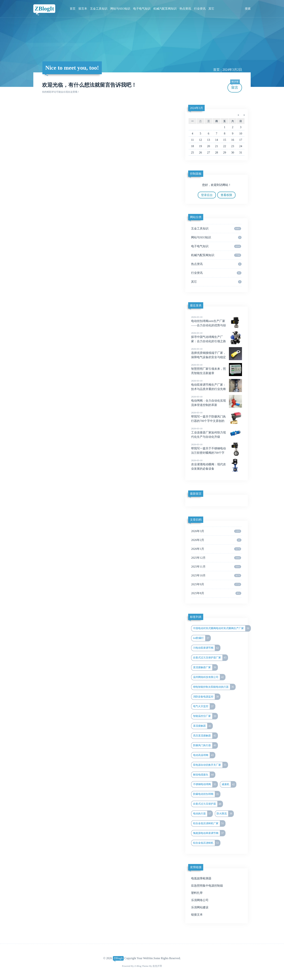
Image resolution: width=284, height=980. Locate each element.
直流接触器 (203, 726)
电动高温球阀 (204, 755)
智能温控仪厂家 (205, 716)
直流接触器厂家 (205, 667)
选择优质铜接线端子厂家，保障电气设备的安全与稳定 (217, 353)
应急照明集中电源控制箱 (207, 886)
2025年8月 (216, 593)
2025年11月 (216, 567)
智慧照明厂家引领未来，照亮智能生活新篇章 (217, 369)
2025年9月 (216, 584)
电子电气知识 (142, 9)
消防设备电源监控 (207, 697)
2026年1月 (216, 549)
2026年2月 (216, 540)
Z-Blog (138, 966)
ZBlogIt (44, 9)
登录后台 (207, 195)
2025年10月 (216, 576)
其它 (211, 9)
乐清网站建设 (200, 907)
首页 (73, 9)
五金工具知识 (99, 9)
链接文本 (197, 915)
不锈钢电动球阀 (205, 784)
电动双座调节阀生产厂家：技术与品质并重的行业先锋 (217, 385)
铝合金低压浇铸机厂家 (209, 823)
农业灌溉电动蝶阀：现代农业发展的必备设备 (217, 464)
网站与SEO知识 (120, 9)
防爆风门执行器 (205, 745)
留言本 (83, 9)
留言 (235, 86)
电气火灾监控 (204, 706)
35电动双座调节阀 (207, 648)
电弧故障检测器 (201, 878)
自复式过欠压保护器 (208, 804)
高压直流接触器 (205, 736)
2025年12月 (216, 558)
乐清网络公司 (200, 900)
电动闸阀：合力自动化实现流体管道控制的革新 (217, 401)
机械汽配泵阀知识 (165, 9)
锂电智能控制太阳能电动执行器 (214, 687)
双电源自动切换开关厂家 (210, 765)
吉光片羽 (157, 966)
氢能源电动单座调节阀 (209, 833)
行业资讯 (200, 9)
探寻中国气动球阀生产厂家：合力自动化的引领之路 (217, 337)
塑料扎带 (197, 893)
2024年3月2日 (232, 70)
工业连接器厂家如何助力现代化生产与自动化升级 (217, 433)
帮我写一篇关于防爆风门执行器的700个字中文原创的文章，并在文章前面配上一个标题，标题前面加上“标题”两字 (217, 421)
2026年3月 (216, 531)
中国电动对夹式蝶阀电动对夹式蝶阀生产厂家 (222, 628)
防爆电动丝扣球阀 (207, 794)
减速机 (229, 784)
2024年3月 (197, 108)
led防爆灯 (202, 638)
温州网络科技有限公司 (209, 677)
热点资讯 (185, 9)
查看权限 (226, 195)
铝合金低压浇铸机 (207, 843)
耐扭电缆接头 (204, 775)
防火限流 (225, 814)
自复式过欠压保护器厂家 (210, 658)
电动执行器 (203, 814)
